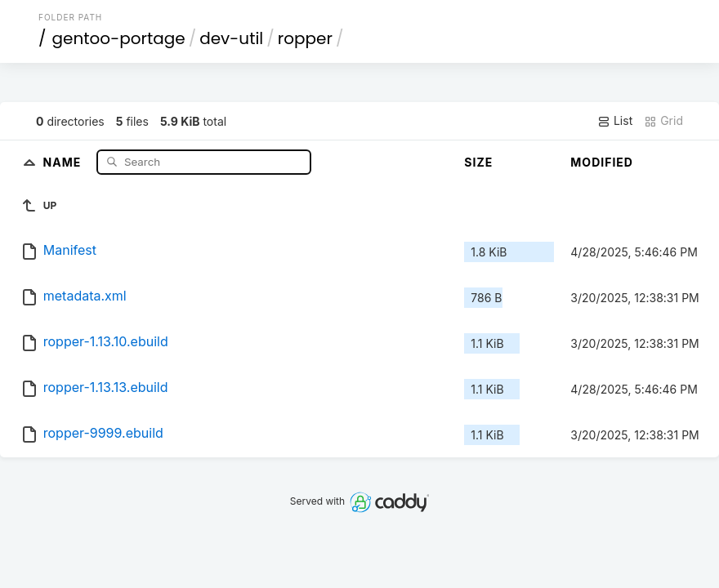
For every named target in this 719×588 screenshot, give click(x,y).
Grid (663, 121)
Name (64, 161)
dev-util (231, 38)
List (615, 121)
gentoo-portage (119, 38)
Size (478, 162)
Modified (602, 162)
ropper (305, 38)
